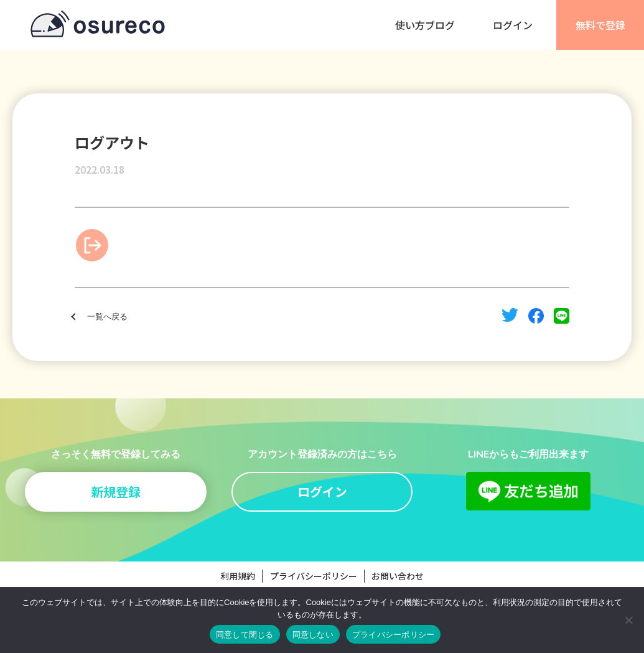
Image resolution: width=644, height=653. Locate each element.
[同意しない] (628, 620)
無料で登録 (600, 25)
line (562, 316)
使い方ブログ (425, 25)
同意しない (313, 635)
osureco (98, 25)
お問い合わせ (398, 576)
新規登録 (116, 491)
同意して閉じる (245, 635)
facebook (536, 316)
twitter (510, 315)
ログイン (513, 25)
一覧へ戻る (107, 317)
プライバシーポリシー (314, 576)
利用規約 (238, 576)
